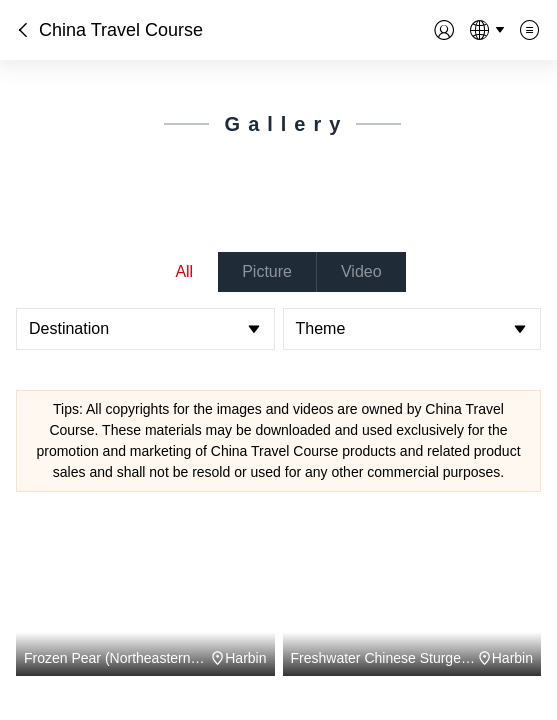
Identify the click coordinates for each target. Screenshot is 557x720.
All (184, 271)
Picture (267, 271)
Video (361, 271)
